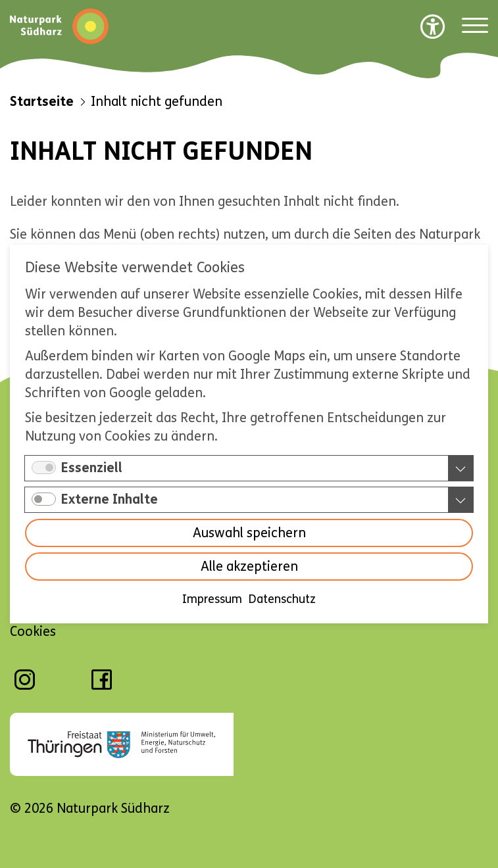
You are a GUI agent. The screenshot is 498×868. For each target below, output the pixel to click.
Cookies (33, 632)
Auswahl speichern (249, 533)
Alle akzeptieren (249, 567)
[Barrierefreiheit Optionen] (433, 26)
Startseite (42, 102)
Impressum (212, 599)
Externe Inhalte (110, 499)
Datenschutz (282, 599)
